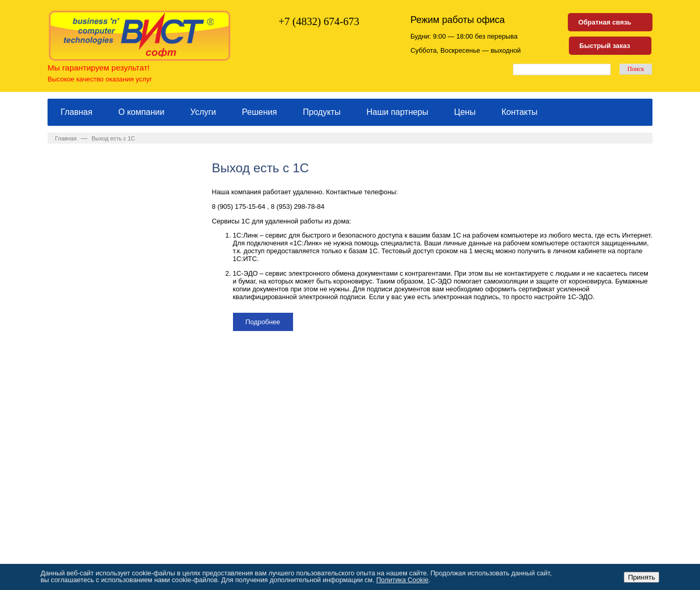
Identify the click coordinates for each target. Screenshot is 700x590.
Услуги (203, 112)
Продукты (322, 112)
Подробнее (263, 322)
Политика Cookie (402, 580)
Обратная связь (605, 22)
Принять (641, 577)
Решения (259, 112)
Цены (465, 112)
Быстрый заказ (605, 46)
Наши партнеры (398, 112)
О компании (141, 112)
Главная (77, 112)
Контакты (520, 112)
